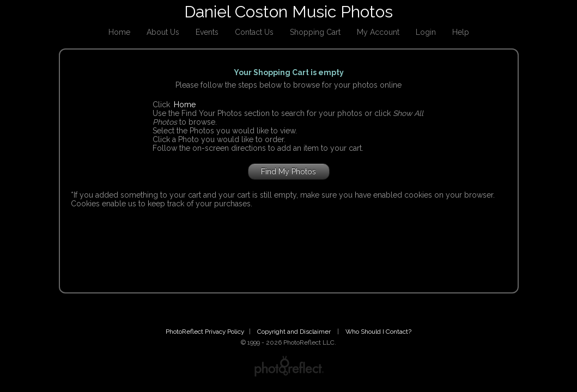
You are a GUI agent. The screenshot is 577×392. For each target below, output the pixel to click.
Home (119, 32)
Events (207, 32)
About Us (163, 32)
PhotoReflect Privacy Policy (205, 332)
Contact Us (254, 32)
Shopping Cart (315, 32)
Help (461, 32)
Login (426, 32)
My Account (378, 32)
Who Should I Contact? (378, 332)
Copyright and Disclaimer (295, 332)
